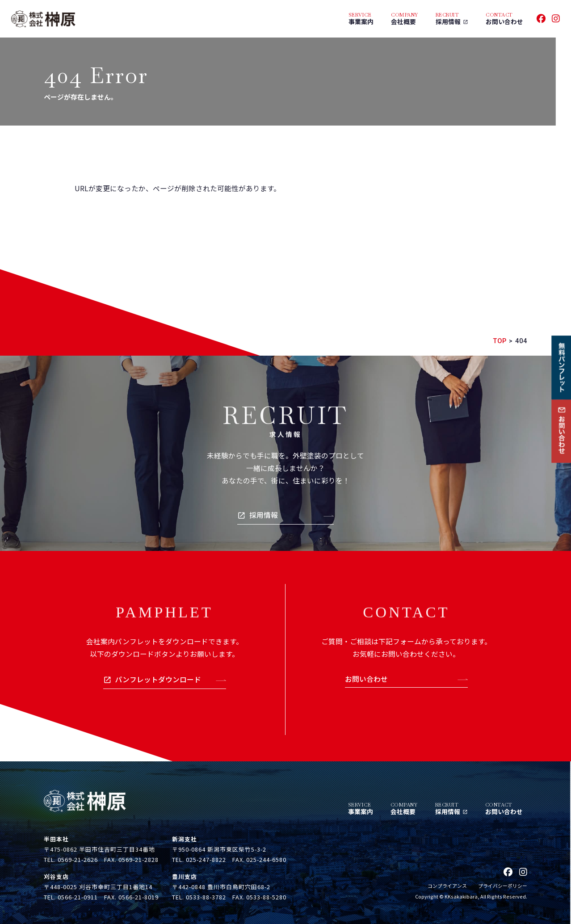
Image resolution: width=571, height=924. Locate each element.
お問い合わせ (366, 679)
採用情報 (264, 515)
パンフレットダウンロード (158, 679)
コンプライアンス (447, 886)
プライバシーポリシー (503, 886)
